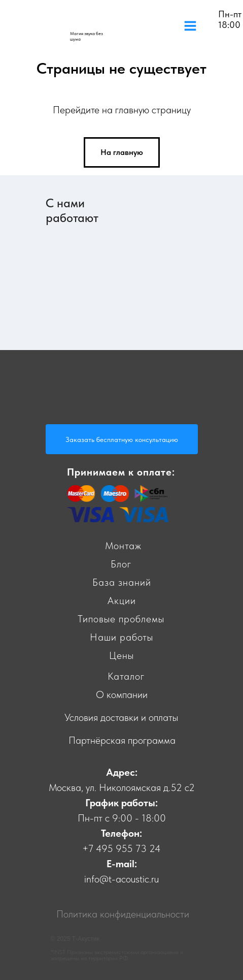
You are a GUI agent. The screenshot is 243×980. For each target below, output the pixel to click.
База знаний (122, 582)
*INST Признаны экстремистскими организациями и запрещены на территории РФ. (117, 955)
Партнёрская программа (122, 740)
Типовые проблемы (121, 619)
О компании (122, 694)
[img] (80, 24)
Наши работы (122, 637)
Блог (121, 564)
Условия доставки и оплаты (121, 717)
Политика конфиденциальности (123, 914)
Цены (122, 655)
